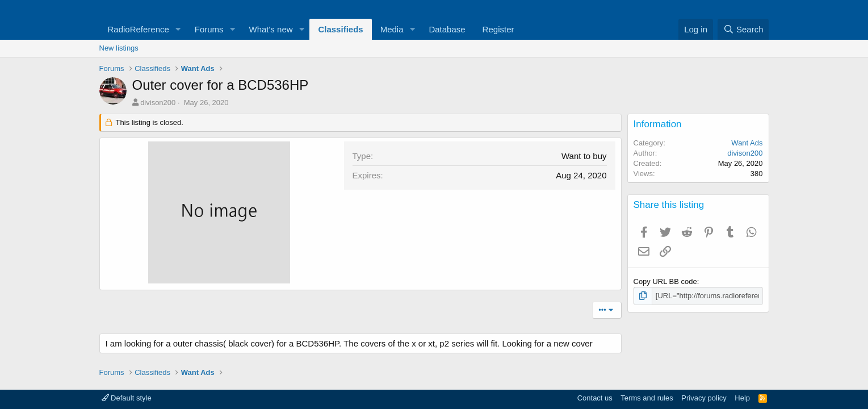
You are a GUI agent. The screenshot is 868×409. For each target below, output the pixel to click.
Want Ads (747, 143)
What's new (271, 29)
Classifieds (340, 29)
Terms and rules (647, 398)
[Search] (743, 29)
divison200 (158, 103)
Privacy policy (704, 398)
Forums (209, 29)
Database (447, 29)
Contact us (595, 398)
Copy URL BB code (665, 281)
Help (742, 398)
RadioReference (139, 29)
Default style (127, 398)
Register (498, 29)
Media (392, 29)
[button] (178, 29)
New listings (119, 48)
